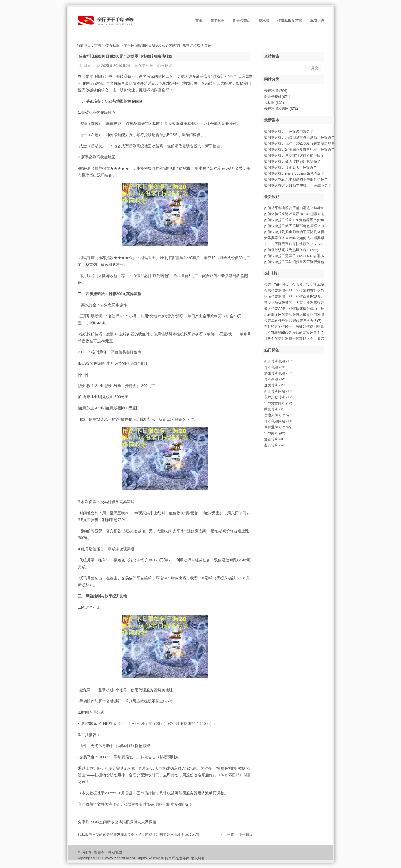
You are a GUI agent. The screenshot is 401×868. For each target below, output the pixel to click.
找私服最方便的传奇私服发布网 (103, 835)
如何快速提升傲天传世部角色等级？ (292, 161)
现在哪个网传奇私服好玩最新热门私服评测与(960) (303, 315)
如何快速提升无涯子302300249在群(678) (296, 256)
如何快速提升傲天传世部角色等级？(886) (296, 226)
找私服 (264, 21)
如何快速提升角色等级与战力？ (289, 131)
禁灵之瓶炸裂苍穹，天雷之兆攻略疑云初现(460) (302, 303)
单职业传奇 (277, 427)
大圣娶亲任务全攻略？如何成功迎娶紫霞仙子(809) (303, 238)
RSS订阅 (84, 852)
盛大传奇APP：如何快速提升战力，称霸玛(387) (302, 309)
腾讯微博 (130, 822)
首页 (199, 21)
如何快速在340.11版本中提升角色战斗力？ (298, 185)
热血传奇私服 (278, 373)
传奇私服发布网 (290, 21)
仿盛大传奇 (277, 415)
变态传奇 (275, 445)
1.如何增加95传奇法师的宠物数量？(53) (295, 333)
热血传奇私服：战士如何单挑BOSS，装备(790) (301, 297)
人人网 (143, 822)
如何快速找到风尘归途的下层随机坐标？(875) (300, 232)
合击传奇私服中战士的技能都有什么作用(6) (298, 291)
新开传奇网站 (278, 391)
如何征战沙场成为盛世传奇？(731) (291, 250)
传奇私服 (218, 21)
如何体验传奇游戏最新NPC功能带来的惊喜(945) (302, 214)
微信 (153, 822)
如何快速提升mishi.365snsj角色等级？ (294, 173)
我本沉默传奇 (278, 397)
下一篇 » (245, 835)
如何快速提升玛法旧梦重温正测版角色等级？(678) (303, 262)
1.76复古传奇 (278, 403)
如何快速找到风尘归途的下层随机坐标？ (296, 179)
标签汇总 (317, 21)
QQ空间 (100, 822)
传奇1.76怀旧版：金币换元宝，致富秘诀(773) (300, 285)
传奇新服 (275, 379)
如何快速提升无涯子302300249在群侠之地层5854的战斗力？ (312, 143)
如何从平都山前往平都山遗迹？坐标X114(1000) (302, 208)
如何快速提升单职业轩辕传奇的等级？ (294, 155)
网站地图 (115, 852)
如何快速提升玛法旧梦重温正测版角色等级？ (299, 137)
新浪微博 (114, 822)
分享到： (86, 822)
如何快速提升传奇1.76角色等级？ (290, 167)
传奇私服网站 (278, 421)
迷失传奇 (275, 385)
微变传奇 (274, 409)
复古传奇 (275, 439)
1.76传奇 (275, 433)
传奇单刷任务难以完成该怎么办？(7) (293, 321)
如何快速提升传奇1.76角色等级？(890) (295, 220)
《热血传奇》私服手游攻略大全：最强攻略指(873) (303, 339)
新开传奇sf (242, 21)
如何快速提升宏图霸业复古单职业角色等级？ (299, 149)
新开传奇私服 (278, 361)
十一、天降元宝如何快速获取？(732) (293, 244)
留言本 (99, 852)
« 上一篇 (227, 835)
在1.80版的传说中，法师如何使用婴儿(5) (296, 327)
